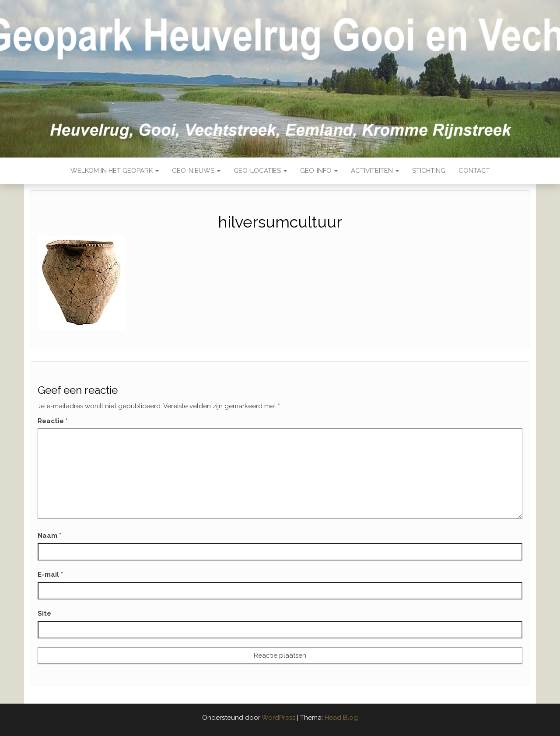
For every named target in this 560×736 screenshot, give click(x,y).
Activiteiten (375, 171)
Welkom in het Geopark (115, 171)
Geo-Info (319, 171)
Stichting (429, 171)
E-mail (50, 575)
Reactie (53, 421)
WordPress (278, 718)
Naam (49, 536)
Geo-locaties (260, 171)
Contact (474, 171)
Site (44, 613)
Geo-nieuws (196, 171)
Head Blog (341, 718)
